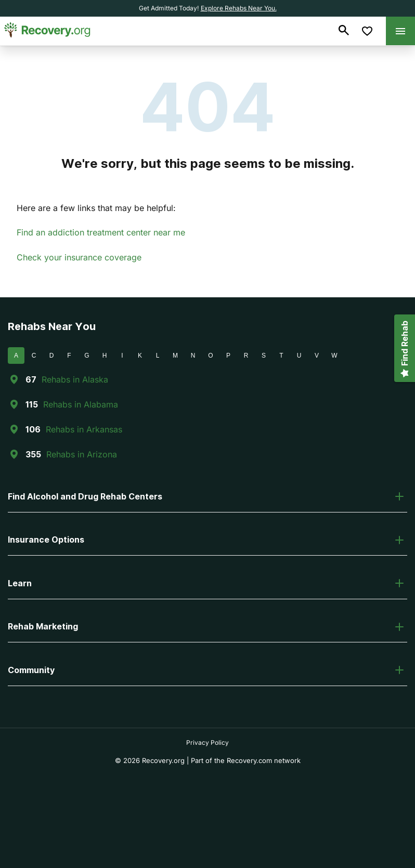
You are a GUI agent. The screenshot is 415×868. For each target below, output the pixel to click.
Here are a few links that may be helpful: (96, 208)
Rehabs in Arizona (82, 454)
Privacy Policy (207, 742)
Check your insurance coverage (79, 257)
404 (208, 107)
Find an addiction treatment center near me (101, 232)
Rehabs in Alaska (75, 379)
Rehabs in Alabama (81, 404)
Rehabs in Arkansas (84, 429)
